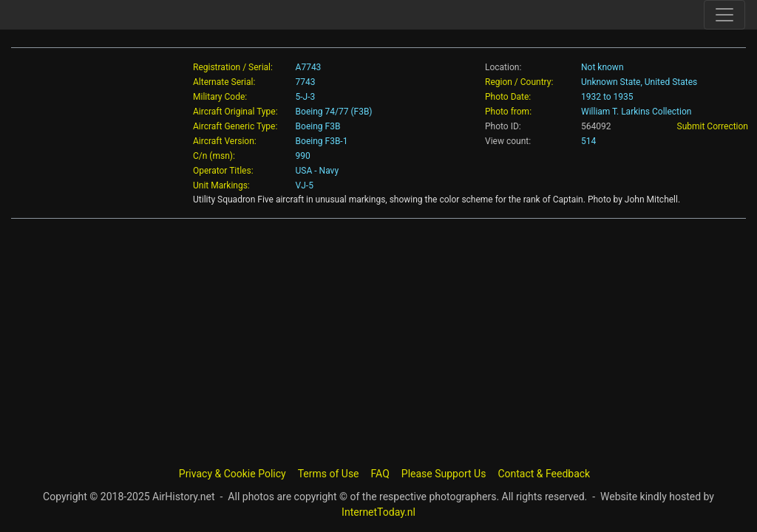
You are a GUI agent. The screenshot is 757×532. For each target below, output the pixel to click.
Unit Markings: (221, 185)
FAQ (380, 474)
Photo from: (508, 112)
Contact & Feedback (544, 474)
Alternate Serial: (224, 82)
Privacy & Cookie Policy (232, 474)
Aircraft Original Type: (235, 112)
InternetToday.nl (378, 512)
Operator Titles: (223, 171)
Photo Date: (508, 97)
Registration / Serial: (233, 67)
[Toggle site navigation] (724, 15)
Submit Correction (713, 126)
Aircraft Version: (225, 141)
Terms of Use (329, 474)
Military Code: (220, 97)
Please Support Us (444, 474)
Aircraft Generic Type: (235, 126)
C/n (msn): (214, 156)
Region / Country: (519, 82)
